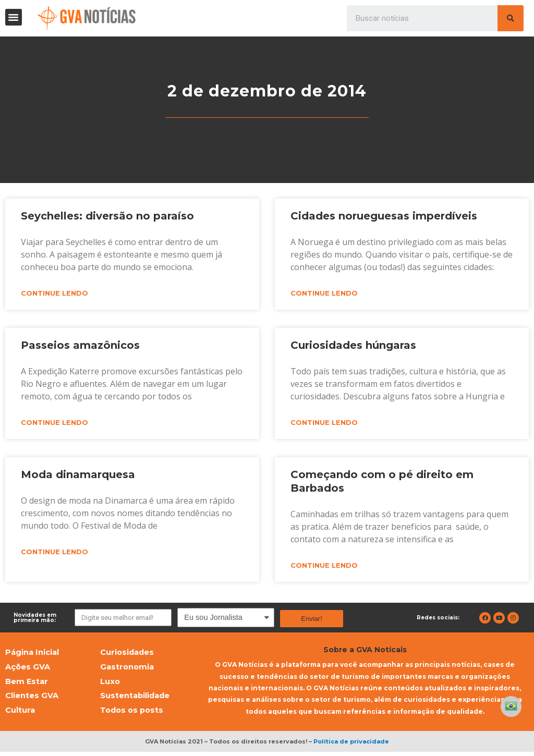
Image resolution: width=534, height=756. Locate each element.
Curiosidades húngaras (353, 346)
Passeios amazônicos (80, 346)
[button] (14, 17)
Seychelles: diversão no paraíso (107, 216)
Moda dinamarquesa (78, 475)
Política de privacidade (351, 746)
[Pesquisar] (511, 18)
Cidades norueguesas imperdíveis (384, 216)
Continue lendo (54, 294)
